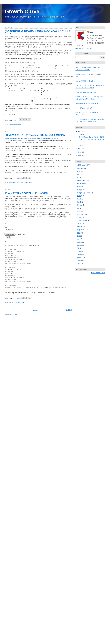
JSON (79, 224)
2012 (80, 145)
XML (79, 264)
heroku (80, 199)
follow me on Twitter (98, 273)
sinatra (80, 242)
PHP (23, 302)
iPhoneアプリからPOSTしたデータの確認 (26, 193)
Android (80, 168)
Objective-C (18, 124)
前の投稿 (69, 310)
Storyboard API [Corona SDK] (86, 92)
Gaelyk (80, 190)
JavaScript (81, 214)
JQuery (80, 217)
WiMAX (80, 257)
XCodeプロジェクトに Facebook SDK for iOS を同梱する (35, 135)
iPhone (11, 124)
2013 (80, 132)
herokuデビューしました (84, 108)
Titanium (80, 251)
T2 (78, 248)
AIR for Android (82, 165)
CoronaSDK (81, 180)
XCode (30, 182)
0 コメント (16, 120)
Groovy (80, 196)
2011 (80, 149)
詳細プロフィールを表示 (84, 48)
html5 (79, 202)
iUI (78, 208)
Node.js (80, 227)
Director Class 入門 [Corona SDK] (87, 103)
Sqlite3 (80, 245)
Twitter (80, 254)
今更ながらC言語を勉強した (85, 81)
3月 (81, 134)
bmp (79, 171)
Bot (78, 174)
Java (79, 211)
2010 (80, 152)
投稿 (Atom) (12, 314)
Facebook (12, 182)
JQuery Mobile (82, 220)
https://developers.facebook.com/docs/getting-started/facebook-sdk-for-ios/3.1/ (31, 138)
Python (80, 236)
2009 (80, 156)
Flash (79, 187)
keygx (92, 32)
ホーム (35, 310)
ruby (79, 239)
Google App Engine (84, 193)
